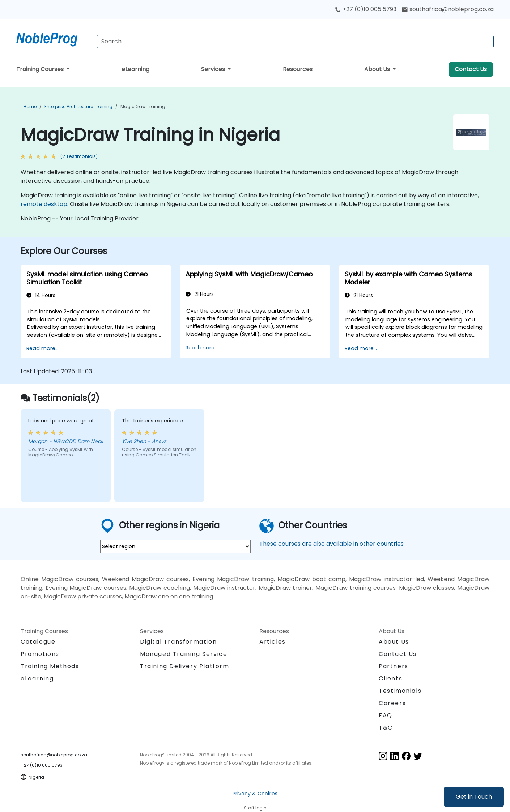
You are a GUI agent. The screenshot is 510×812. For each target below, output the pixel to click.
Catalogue (38, 642)
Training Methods (50, 666)
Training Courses (41, 69)
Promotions (40, 654)
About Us (378, 69)
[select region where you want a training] (175, 546)
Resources (298, 69)
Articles (273, 642)
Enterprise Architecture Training (78, 106)
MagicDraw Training (143, 106)
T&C (386, 728)
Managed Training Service (184, 654)
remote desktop (44, 204)
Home (30, 106)
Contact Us (471, 69)
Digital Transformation (178, 642)
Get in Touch (474, 797)
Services (214, 69)
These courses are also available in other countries (331, 544)
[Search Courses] (295, 42)
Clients (390, 678)
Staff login (255, 808)
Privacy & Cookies (255, 794)
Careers (392, 703)
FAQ (386, 715)
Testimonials (400, 691)
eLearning (135, 69)
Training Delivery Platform (185, 666)
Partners (394, 666)
